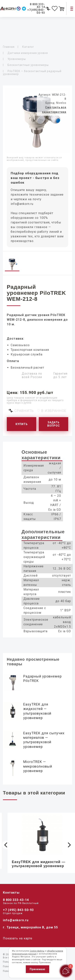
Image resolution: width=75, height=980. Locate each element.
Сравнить (24, 411)
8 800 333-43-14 (16, 900)
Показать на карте (18, 938)
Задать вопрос (54, 424)
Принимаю (37, 969)
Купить (22, 424)
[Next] (69, 845)
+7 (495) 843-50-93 (18, 910)
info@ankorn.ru (22, 204)
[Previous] (6, 845)
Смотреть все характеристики (54, 110)
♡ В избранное (52, 411)
